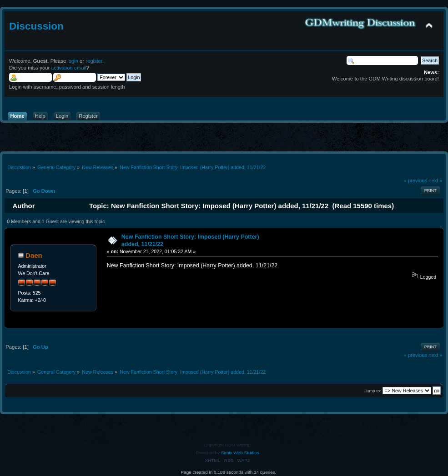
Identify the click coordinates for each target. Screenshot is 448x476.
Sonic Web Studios (240, 453)
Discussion (36, 26)
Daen (34, 255)
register (94, 61)
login (73, 61)
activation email (68, 68)
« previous (415, 180)
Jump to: (373, 391)
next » (435, 180)
